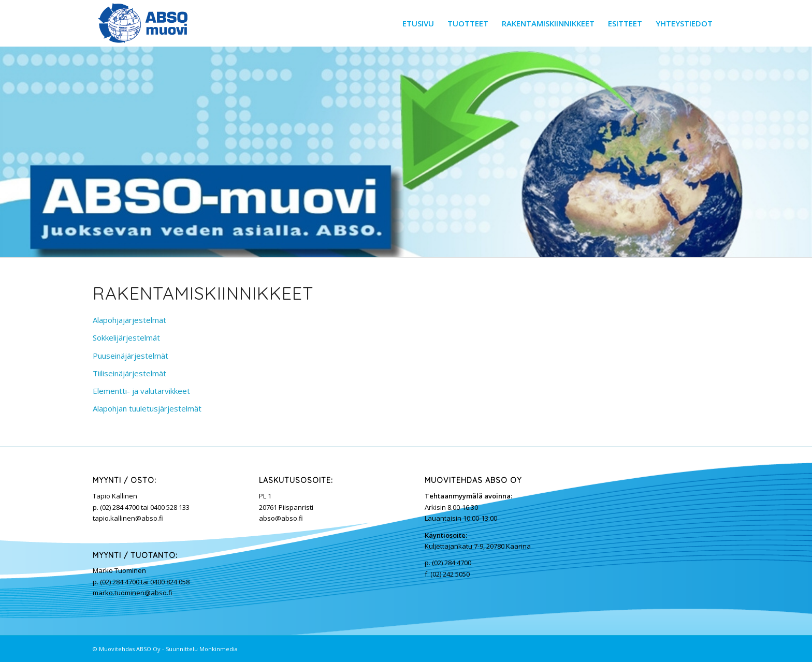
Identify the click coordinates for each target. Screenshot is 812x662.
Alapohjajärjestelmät (129, 320)
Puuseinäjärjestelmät (130, 356)
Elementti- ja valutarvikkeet (141, 391)
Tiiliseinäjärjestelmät (129, 373)
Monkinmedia (219, 649)
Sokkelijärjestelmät (126, 337)
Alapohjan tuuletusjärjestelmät (147, 408)
